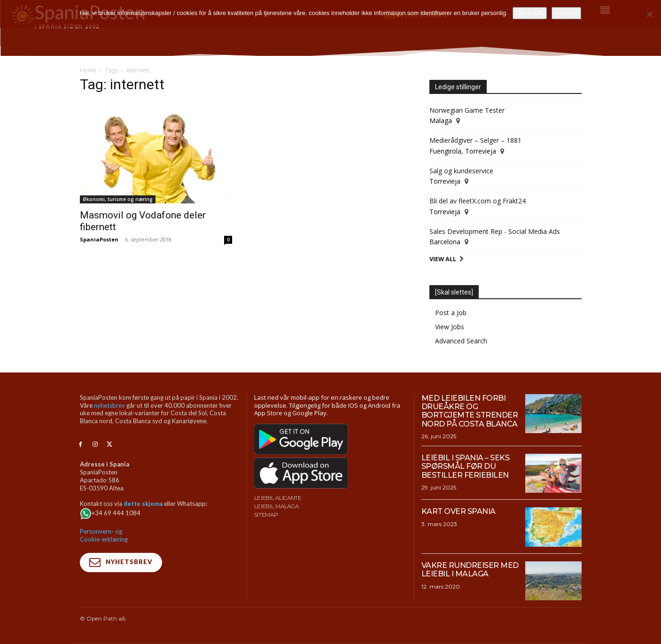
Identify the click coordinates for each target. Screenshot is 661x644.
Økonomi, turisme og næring (118, 199)
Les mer (566, 13)
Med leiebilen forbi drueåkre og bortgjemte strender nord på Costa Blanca (470, 411)
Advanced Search (461, 341)
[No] (649, 14)
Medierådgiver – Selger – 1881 (475, 140)
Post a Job (451, 313)
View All (443, 259)
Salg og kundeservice (461, 171)
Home (88, 70)
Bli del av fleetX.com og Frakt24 (478, 201)
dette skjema (143, 504)
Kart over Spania (459, 511)
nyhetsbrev (109, 405)
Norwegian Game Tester (467, 110)
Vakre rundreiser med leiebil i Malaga (470, 570)
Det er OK (530, 13)
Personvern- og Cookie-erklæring (104, 535)
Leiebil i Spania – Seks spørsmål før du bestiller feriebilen (466, 466)
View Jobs (450, 327)
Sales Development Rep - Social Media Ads (495, 231)
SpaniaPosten (99, 239)
